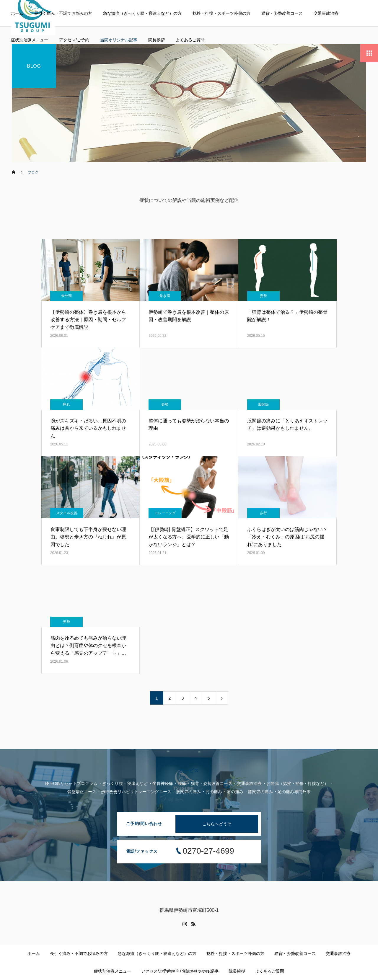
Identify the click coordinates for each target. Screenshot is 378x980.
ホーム (17, 13)
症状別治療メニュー (30, 40)
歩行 (263, 513)
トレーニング (165, 513)
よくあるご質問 (190, 40)
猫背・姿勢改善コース (282, 13)
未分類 (66, 296)
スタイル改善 (67, 513)
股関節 (263, 404)
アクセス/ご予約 (74, 40)
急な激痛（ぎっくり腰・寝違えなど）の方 (142, 13)
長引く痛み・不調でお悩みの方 (63, 13)
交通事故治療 (326, 13)
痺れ (66, 404)
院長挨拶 (157, 40)
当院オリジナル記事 (119, 40)
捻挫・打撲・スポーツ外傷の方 (221, 13)
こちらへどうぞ (217, 824)
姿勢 (263, 296)
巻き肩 (165, 296)
